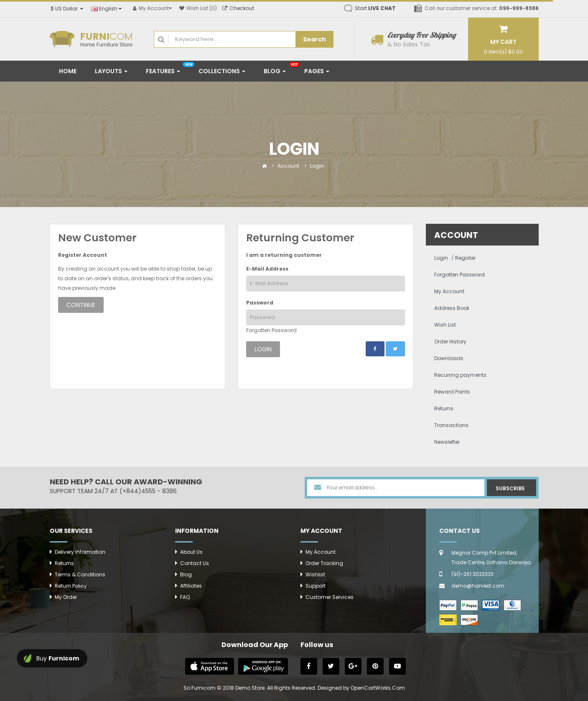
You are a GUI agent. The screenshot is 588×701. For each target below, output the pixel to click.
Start (375, 8)
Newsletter (447, 442)
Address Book (452, 308)
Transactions (451, 425)
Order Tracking (324, 563)
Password (260, 303)
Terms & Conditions (80, 574)
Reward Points (452, 392)
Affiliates (191, 586)
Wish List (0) (198, 8)
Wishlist (315, 574)
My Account (449, 291)
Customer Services (330, 597)
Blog (186, 574)
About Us (191, 552)
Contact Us (195, 563)
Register (465, 258)
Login (317, 166)
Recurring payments (460, 375)
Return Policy (71, 586)
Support (316, 586)
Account (288, 166)
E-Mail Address (267, 269)
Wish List (445, 325)
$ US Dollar (67, 9)
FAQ (185, 597)
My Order (66, 597)
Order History (450, 342)
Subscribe (510, 488)
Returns (444, 408)
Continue (81, 305)
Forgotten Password (271, 330)
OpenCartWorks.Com (378, 688)
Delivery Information (80, 552)
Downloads (449, 358)
